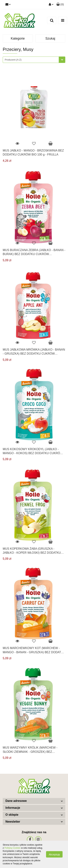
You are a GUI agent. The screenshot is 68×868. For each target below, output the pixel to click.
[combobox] (34, 60)
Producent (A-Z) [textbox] (13, 60)
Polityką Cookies (12, 848)
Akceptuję (54, 855)
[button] (60, 5)
